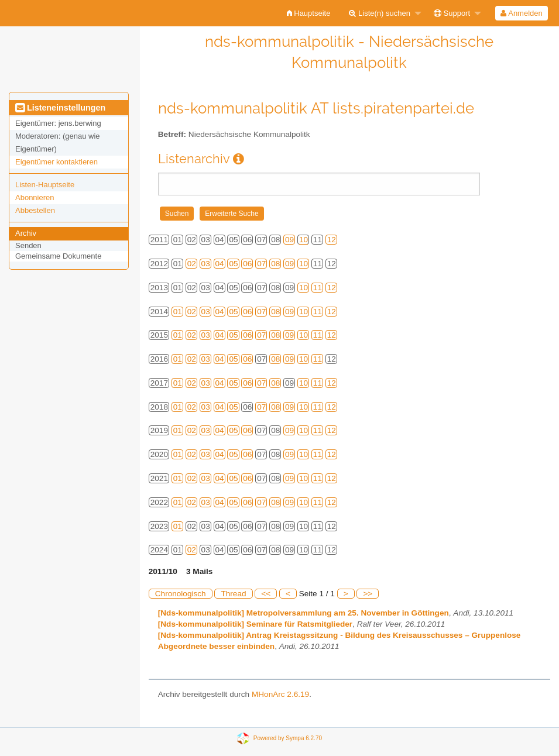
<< (266, 594)
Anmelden (521, 13)
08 (275, 264)
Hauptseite (309, 13)
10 (303, 240)
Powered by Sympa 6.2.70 (288, 738)
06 (247, 264)
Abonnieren (35, 197)
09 (289, 240)
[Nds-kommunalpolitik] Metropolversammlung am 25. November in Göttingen (303, 613)
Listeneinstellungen (60, 108)
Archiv (26, 233)
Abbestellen (35, 210)
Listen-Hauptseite (45, 185)
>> (368, 594)
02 (192, 264)
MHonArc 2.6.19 (280, 694)
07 (261, 264)
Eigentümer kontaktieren (56, 162)
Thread (233, 594)
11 (318, 288)
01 (178, 312)
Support (452, 13)
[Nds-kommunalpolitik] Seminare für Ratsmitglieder (255, 624)
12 (332, 240)
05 (233, 264)
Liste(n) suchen (380, 13)
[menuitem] (309, 13)
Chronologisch (181, 594)
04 (220, 264)
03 (206, 264)
